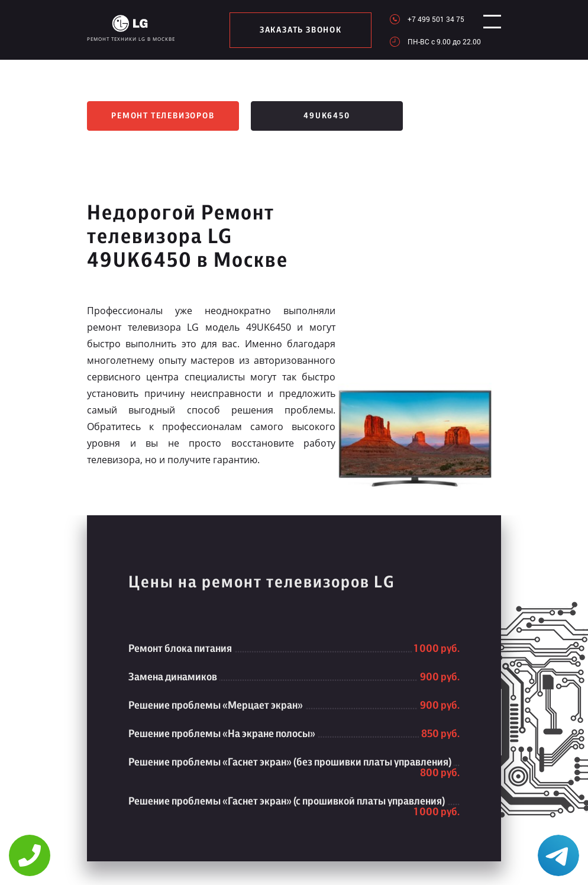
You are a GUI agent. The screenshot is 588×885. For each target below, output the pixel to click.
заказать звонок (296, 30)
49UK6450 (327, 116)
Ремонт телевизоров (163, 116)
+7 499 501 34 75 (427, 19)
